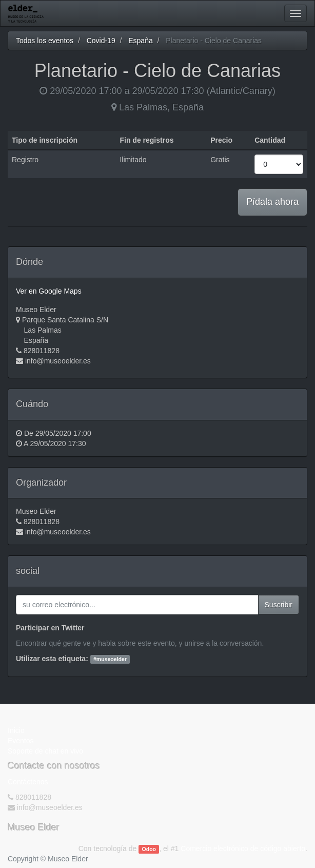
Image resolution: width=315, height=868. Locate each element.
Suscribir (279, 605)
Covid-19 (101, 41)
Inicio (16, 730)
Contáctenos (28, 782)
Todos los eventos (45, 41)
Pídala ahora (272, 202)
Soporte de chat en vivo (45, 751)
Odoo (149, 849)
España (140, 41)
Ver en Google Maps (49, 291)
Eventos (21, 741)
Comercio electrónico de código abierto (243, 848)
